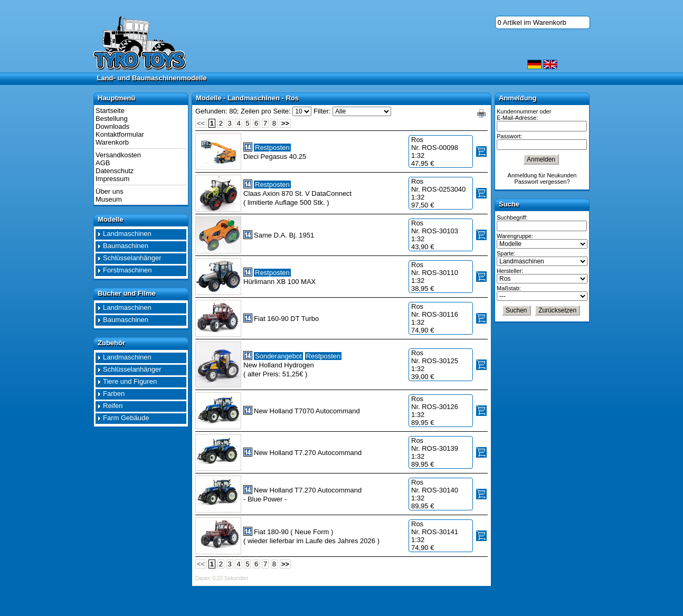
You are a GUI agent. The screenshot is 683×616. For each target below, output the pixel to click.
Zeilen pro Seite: (266, 111)
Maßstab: (509, 288)
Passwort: (509, 136)
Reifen (113, 406)
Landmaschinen (127, 234)
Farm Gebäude (126, 418)
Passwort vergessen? (542, 182)
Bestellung (112, 119)
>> (285, 123)
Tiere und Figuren (130, 381)
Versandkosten (118, 155)
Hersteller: (510, 271)
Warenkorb (112, 142)
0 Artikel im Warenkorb (532, 22)
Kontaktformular (120, 134)
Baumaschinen (126, 246)
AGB (103, 163)
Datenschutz (115, 171)
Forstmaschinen (127, 270)
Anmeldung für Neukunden (542, 175)
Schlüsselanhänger (132, 258)
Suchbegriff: (512, 217)
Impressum (112, 179)
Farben (114, 394)
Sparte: (506, 253)
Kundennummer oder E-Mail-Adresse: (524, 115)
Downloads (112, 126)
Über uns (110, 191)
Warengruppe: (515, 236)
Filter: (322, 111)
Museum (109, 199)
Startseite (110, 111)
